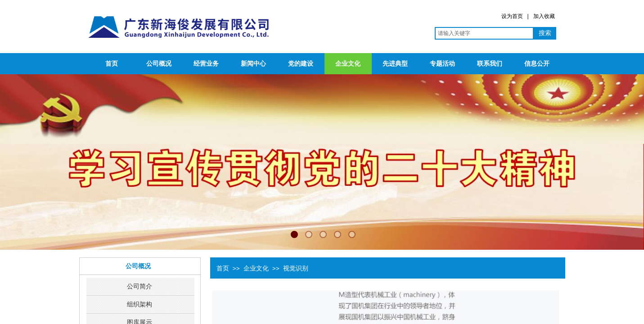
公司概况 (159, 64)
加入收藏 (544, 16)
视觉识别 (296, 268)
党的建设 (301, 64)
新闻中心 (253, 64)
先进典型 (395, 64)
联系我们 (490, 64)
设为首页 (512, 16)
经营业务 (206, 64)
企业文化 (348, 64)
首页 (112, 64)
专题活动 (442, 64)
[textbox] (484, 33)
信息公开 (537, 64)
